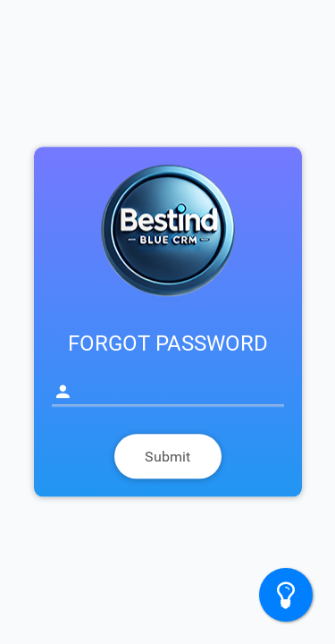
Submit (167, 457)
